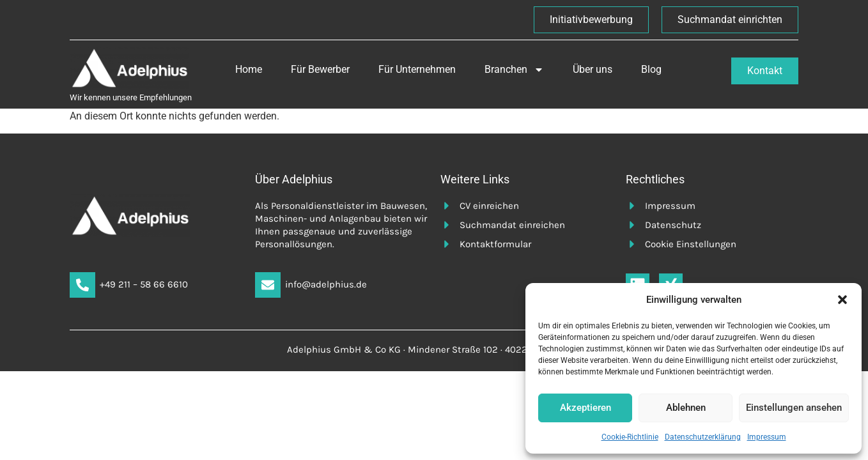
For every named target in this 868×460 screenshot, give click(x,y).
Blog (651, 69)
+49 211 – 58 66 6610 (144, 284)
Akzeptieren (585, 408)
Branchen (514, 70)
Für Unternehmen (417, 69)
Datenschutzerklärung (703, 437)
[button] (842, 300)
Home (249, 69)
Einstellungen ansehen (794, 408)
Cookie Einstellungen (691, 244)
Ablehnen (686, 408)
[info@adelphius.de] (268, 285)
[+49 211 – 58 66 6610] (82, 285)
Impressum (767, 437)
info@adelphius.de (326, 284)
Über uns (593, 69)
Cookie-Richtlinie (630, 437)
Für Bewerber (320, 69)
